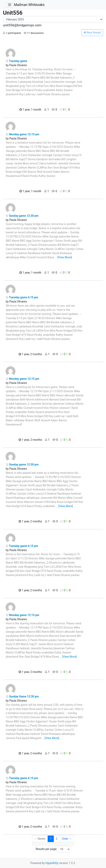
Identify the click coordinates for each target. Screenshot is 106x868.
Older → (67, 839)
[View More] (65, 257)
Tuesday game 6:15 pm (22, 297)
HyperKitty (52, 863)
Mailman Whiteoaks (29, 5)
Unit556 (13, 13)
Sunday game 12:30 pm (22, 216)
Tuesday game (16, 61)
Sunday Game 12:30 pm (22, 696)
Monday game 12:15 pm (23, 134)
